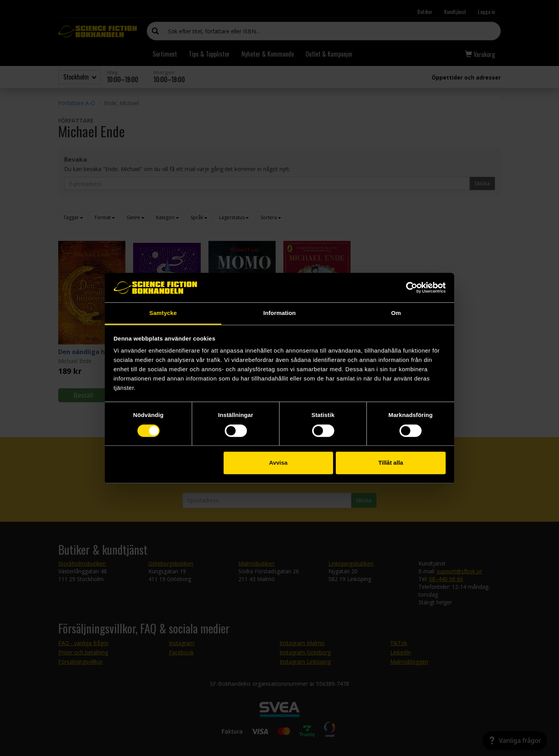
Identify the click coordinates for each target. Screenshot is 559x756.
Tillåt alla (391, 463)
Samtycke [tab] (163, 313)
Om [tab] (396, 313)
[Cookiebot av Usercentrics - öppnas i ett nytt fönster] (412, 287)
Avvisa (278, 463)
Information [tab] (279, 313)
